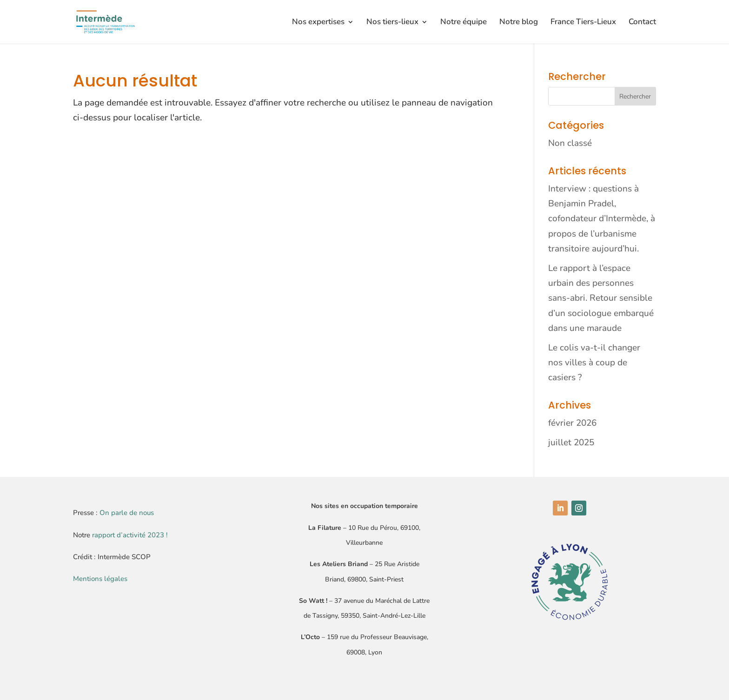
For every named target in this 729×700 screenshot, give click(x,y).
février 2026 (572, 423)
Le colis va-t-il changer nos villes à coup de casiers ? (594, 363)
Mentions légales (100, 579)
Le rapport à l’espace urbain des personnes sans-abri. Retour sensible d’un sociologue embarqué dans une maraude (601, 298)
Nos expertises (318, 23)
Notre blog (519, 23)
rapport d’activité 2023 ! (130, 535)
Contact (642, 23)
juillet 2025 (571, 442)
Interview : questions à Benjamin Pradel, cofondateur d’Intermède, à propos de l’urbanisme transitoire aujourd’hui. (602, 219)
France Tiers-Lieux (583, 23)
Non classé (570, 143)
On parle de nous (127, 513)
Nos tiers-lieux (392, 23)
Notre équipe (464, 23)
